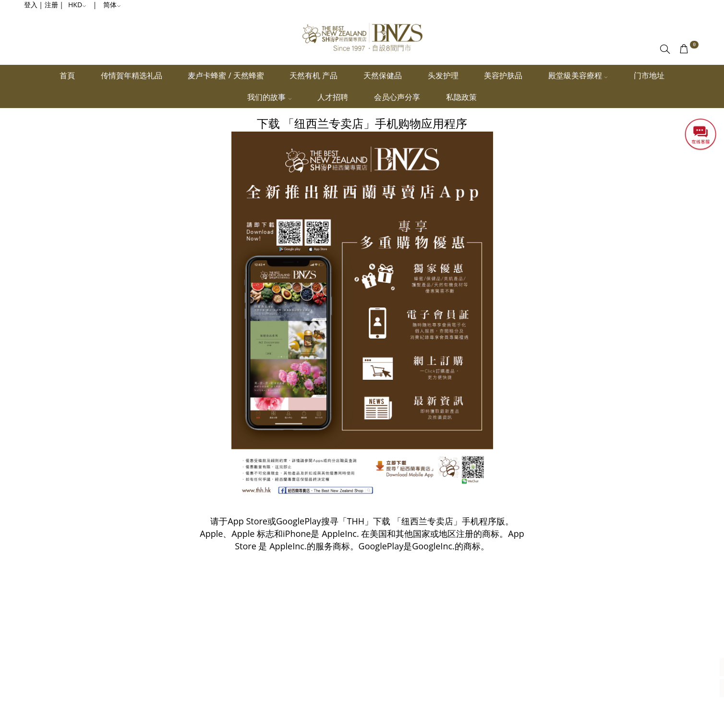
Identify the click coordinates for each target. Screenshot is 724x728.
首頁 (67, 75)
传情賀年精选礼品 (132, 75)
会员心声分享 (397, 97)
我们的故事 (269, 97)
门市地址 (649, 75)
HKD (77, 5)
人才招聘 (333, 97)
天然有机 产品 (314, 75)
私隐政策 (461, 97)
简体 (112, 5)
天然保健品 (383, 75)
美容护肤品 (503, 75)
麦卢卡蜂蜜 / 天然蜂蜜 (226, 75)
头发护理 (443, 75)
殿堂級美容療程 (578, 75)
